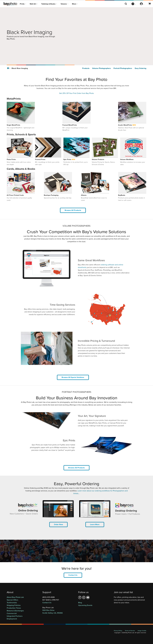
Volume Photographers (101, 68)
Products (86, 68)
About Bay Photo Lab (15, 597)
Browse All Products (73, 210)
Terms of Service (130, 631)
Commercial (12, 613)
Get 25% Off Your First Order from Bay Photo (76, 93)
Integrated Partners (15, 616)
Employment (12, 619)
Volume (65, 4)
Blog (80, 603)
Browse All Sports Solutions (73, 377)
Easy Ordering (141, 68)
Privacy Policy (118, 631)
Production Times (14, 608)
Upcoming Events (85, 605)
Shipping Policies (14, 605)
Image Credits (142, 631)
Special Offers (12, 600)
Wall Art (34, 4)
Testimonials (12, 603)
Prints (23, 4)
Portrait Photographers (123, 68)
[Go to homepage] (8, 68)
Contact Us (73, 575)
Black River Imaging (20, 68)
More (75, 4)
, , (59, 612)
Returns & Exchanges (15, 611)
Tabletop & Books (49, 4)
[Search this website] (126, 4)
